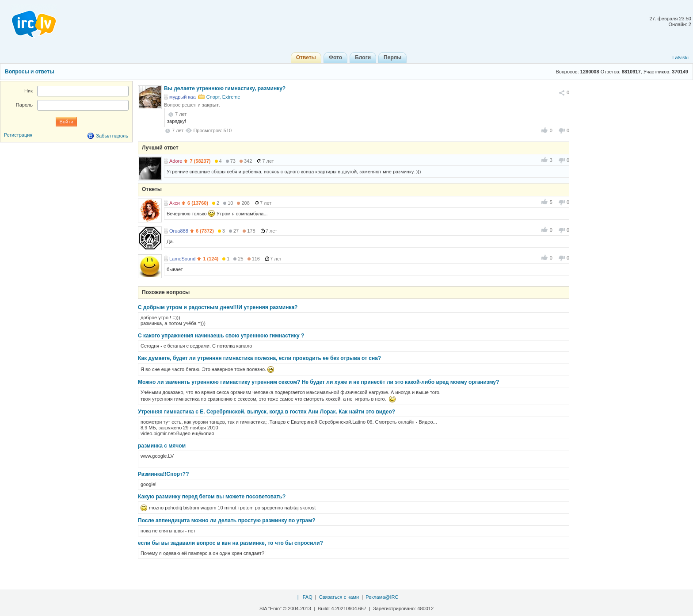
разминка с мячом (162, 446)
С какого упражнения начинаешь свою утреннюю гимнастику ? (221, 336)
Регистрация (18, 135)
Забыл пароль (112, 136)
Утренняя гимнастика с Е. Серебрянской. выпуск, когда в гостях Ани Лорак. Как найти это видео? (267, 412)
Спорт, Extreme (223, 97)
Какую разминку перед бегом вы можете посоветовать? (212, 497)
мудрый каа (183, 97)
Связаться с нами (339, 597)
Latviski (680, 57)
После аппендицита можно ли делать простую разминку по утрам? (227, 520)
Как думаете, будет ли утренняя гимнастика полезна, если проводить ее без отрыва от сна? (259, 358)
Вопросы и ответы (29, 72)
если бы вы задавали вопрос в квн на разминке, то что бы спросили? (230, 543)
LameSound (182, 259)
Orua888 (179, 231)
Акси (175, 203)
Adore (176, 161)
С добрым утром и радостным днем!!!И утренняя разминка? (218, 307)
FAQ (308, 597)
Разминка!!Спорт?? (163, 474)
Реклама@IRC (382, 597)
